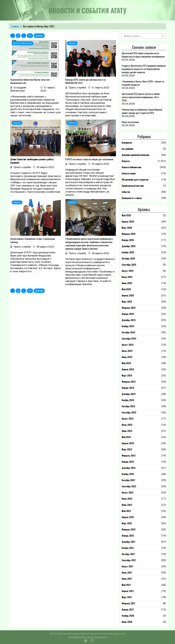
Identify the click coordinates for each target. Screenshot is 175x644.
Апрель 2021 (128, 591)
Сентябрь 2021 (129, 560)
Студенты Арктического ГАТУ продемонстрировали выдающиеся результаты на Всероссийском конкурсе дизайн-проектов (144, 69)
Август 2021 (127, 566)
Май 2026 (126, 215)
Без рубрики (127, 149)
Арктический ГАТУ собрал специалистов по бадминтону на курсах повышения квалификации (143, 55)
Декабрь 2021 (128, 542)
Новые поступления (130, 122)
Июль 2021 (127, 573)
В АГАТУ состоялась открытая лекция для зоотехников (89, 159)
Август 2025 (128, 271)
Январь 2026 (128, 240)
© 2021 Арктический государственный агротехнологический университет (88, 634)
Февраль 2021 (128, 603)
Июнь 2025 (127, 283)
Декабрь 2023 (129, 394)
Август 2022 (128, 493)
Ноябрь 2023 (128, 400)
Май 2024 (126, 363)
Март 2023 (127, 449)
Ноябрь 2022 (128, 474)
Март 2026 (127, 228)
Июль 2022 (127, 499)
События (126, 192)
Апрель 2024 (128, 369)
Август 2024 (128, 345)
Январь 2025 (128, 314)
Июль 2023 (127, 425)
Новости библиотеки (131, 167)
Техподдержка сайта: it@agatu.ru (88, 637)
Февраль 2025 (129, 308)
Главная (15, 26)
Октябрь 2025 (128, 259)
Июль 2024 (127, 351)
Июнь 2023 (127, 431)
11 (30, 36)
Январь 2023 (128, 462)
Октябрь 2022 (128, 480)
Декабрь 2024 (129, 320)
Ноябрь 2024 (128, 326)
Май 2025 (126, 289)
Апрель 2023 (128, 443)
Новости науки (129, 173)
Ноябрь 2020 (128, 616)
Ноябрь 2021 (128, 548)
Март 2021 (127, 597)
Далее (39, 36)
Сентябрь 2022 (129, 486)
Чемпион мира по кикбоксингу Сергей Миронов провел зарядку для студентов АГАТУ (142, 111)
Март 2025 (127, 302)
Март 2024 (127, 376)
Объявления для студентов (135, 180)
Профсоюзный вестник (133, 186)
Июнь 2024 (127, 357)
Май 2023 (126, 437)
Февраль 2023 (129, 456)
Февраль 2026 (129, 234)
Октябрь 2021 (128, 554)
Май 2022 (126, 511)
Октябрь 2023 (128, 406)
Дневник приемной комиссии (135, 155)
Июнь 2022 (127, 505)
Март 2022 (127, 523)
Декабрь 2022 (129, 468)
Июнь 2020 (127, 622)
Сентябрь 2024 (129, 339)
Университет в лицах (132, 198)
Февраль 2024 (129, 382)
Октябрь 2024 (128, 332)
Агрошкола (127, 143)
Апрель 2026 (128, 222)
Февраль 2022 (129, 529)
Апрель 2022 (128, 517)
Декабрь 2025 (129, 246)
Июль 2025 (127, 277)
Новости (126, 161)
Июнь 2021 (127, 579)
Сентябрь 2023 (129, 412)
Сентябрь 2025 (129, 265)
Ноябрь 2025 (128, 252)
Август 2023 (128, 419)
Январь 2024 (128, 388)
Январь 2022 (128, 536)
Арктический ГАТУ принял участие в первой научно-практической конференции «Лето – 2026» (141, 97)
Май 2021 (126, 585)
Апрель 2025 (128, 295)
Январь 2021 (128, 610)
